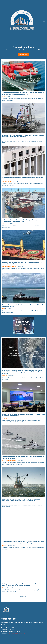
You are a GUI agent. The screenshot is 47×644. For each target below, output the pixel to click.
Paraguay (4, 418)
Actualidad (5, 139)
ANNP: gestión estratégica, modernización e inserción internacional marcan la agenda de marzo (19, 585)
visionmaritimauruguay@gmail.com (16, 633)
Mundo (4, 97)
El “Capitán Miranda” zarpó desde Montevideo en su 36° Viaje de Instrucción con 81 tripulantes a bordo (23, 136)
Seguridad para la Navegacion (10, 266)
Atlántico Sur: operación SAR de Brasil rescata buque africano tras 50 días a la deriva (23, 306)
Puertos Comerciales (7, 181)
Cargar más (23, 597)
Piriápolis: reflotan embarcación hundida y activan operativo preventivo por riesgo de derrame (22, 221)
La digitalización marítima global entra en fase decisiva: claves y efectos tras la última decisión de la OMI (23, 93)
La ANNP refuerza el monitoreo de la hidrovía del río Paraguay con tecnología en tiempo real (23, 415)
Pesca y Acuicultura (7, 503)
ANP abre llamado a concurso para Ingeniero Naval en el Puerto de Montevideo (23, 178)
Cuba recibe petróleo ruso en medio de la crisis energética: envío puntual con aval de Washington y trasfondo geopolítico (23, 542)
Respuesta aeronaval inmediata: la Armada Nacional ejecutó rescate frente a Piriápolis (22, 263)
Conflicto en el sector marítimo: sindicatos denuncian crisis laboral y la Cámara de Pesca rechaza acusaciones (21, 500)
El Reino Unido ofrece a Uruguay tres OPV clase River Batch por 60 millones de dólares (23, 457)
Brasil (3, 309)
